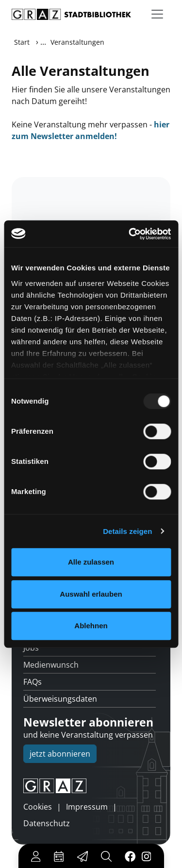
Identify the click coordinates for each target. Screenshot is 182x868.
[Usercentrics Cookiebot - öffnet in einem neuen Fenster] (130, 234)
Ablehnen (91, 626)
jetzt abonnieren (60, 754)
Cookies (38, 807)
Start (22, 42)
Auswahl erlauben (91, 594)
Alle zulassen (91, 562)
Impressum (87, 807)
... (43, 42)
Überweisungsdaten (60, 699)
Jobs (31, 648)
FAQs (33, 682)
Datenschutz (47, 823)
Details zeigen (127, 531)
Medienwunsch (51, 665)
